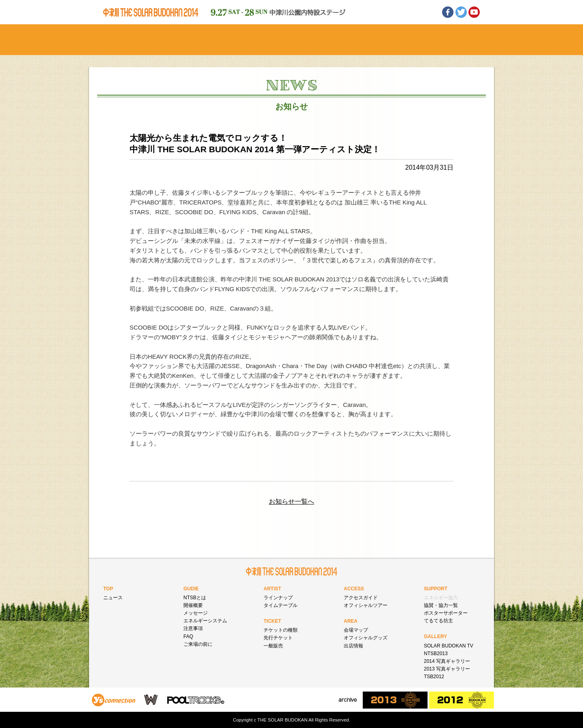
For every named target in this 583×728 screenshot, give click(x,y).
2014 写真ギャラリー (447, 661)
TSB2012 (434, 677)
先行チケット (278, 638)
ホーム (129, 40)
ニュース (113, 598)
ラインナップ (278, 598)
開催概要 (193, 605)
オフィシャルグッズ (366, 638)
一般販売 (273, 646)
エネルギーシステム (205, 621)
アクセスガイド (361, 598)
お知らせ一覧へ (291, 501)
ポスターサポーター (446, 613)
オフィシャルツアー (366, 605)
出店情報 (353, 646)
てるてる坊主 (438, 621)
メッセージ (196, 613)
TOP (108, 589)
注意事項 (193, 628)
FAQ (188, 636)
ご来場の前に (198, 644)
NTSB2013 (436, 653)
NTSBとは (195, 598)
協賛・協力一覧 (441, 605)
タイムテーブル (281, 605)
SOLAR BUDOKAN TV (449, 646)
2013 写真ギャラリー (447, 669)
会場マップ (356, 630)
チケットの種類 (281, 630)
